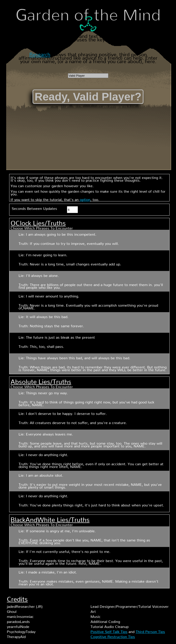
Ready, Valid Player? (88, 97)
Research (40, 53)
